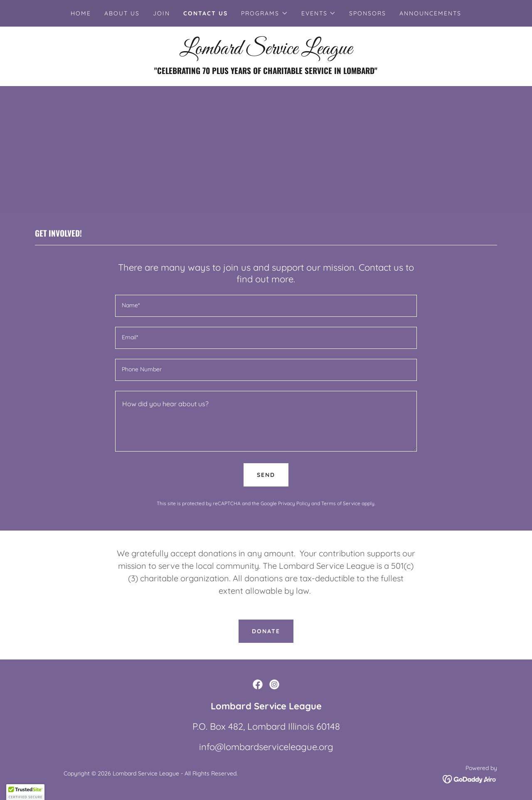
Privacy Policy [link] (294, 503)
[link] (266, 52)
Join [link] (161, 13)
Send (266, 475)
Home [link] (81, 13)
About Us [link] (122, 13)
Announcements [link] (430, 13)
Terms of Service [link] (341, 503)
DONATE (266, 631)
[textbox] (266, 306)
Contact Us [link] (206, 13)
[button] (264, 13)
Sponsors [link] (368, 13)
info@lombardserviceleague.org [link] (266, 747)
